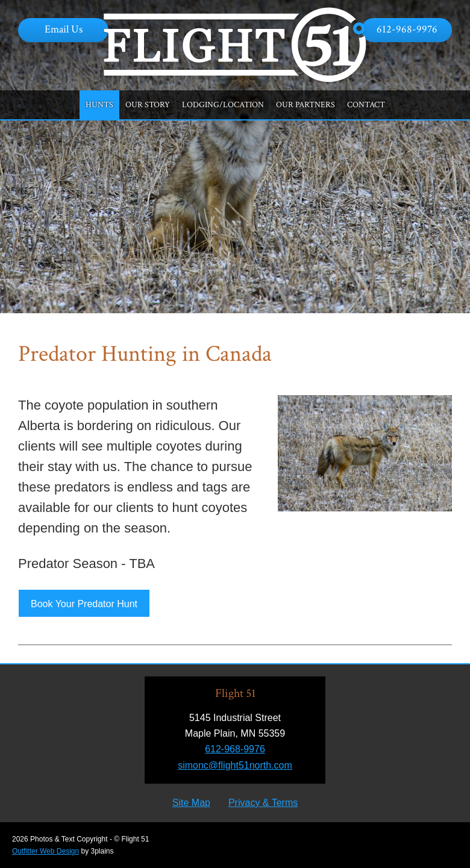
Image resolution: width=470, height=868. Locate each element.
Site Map (191, 803)
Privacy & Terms (263, 803)
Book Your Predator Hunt (84, 604)
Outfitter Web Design (45, 851)
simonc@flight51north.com (235, 765)
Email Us (64, 29)
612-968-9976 (407, 29)
